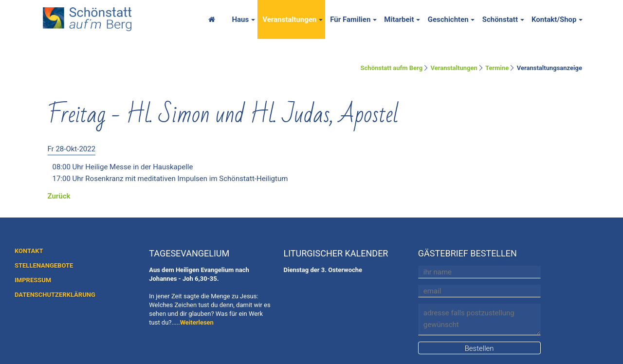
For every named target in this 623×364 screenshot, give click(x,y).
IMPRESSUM (33, 280)
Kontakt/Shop (554, 19)
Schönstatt (500, 19)
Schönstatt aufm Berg (392, 68)
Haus (240, 19)
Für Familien (350, 19)
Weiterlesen (197, 322)
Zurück (59, 196)
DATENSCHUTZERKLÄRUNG (55, 295)
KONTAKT (29, 251)
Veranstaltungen (289, 19)
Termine (497, 68)
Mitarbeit (399, 19)
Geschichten (448, 19)
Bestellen (479, 348)
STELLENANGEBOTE (44, 265)
